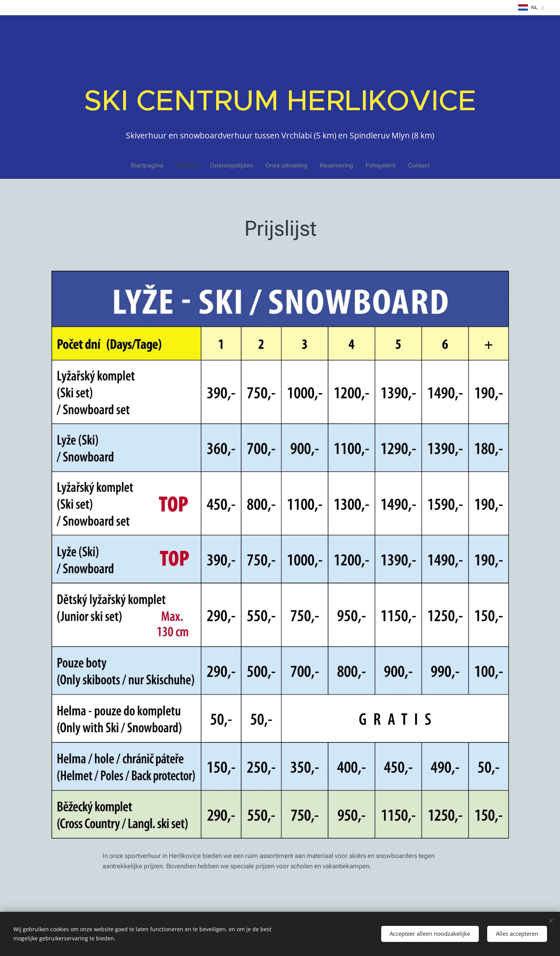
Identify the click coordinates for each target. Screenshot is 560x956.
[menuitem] (154, 165)
